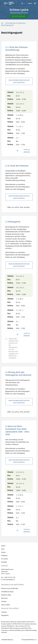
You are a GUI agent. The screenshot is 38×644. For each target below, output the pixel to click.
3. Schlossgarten (13, 222)
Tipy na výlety (6, 606)
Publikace (4, 556)
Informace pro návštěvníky (10, 589)
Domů (3, 547)
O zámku (4, 613)
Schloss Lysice (19, 10)
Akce (3, 550)
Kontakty (4, 563)
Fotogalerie (5, 616)
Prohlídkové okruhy (7, 593)
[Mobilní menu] (32, 3)
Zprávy (3, 553)
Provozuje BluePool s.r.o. (29, 640)
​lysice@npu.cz (10, 580)
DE (23, 3)
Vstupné (4, 602)
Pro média (4, 560)
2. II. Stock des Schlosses (17, 166)
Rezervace (4, 599)
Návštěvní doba (6, 596)
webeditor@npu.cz (7, 640)
